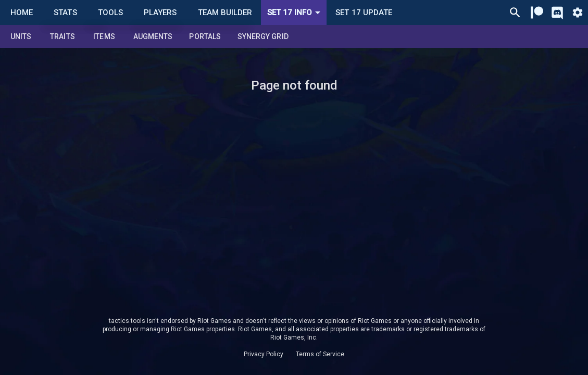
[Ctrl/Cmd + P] (515, 12)
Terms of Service (320, 354)
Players (160, 12)
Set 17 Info (296, 12)
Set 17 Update (364, 12)
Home (22, 12)
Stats (65, 12)
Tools (110, 12)
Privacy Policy (264, 354)
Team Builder (225, 12)
